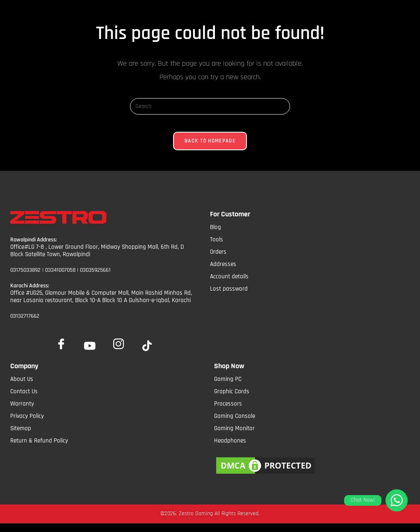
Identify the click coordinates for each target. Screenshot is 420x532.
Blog (216, 235)
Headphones (230, 448)
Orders (218, 259)
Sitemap (21, 436)
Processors (228, 412)
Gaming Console (235, 424)
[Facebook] (61, 350)
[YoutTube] (90, 354)
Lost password (229, 296)
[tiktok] (147, 354)
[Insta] (119, 350)
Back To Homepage (210, 148)
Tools (217, 247)
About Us (22, 387)
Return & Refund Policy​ (39, 448)
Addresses (223, 272)
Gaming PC (228, 387)
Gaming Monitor (234, 436)
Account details (229, 284)
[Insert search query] (210, 106)
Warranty (22, 412)
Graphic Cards (232, 399)
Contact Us (24, 399)
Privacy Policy (27, 424)
